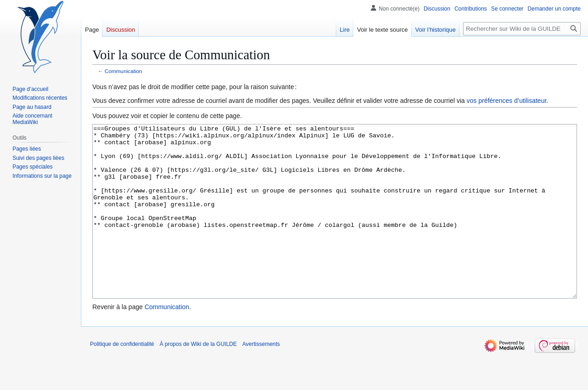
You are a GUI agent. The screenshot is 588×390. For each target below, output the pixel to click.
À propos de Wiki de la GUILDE (198, 379)
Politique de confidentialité (122, 379)
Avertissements (261, 379)
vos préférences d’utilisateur (507, 101)
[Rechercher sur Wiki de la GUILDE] (522, 29)
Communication (124, 71)
